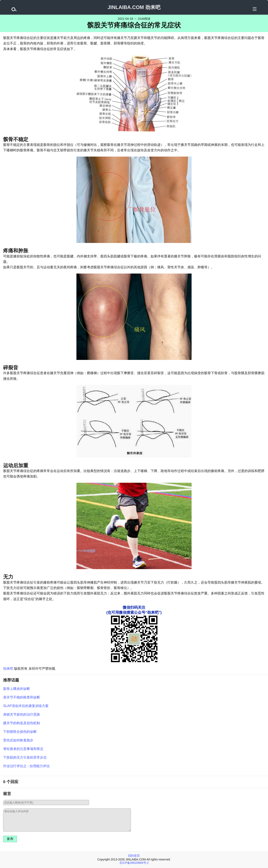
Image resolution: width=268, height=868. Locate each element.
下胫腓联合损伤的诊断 (20, 732)
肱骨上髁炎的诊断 (17, 689)
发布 (10, 839)
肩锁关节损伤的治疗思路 (22, 714)
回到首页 (134, 856)
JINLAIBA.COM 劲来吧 (134, 7)
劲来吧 (8, 669)
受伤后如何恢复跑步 (18, 740)
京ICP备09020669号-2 (134, 863)
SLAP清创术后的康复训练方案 (26, 706)
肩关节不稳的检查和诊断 (22, 697)
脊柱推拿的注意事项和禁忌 (23, 749)
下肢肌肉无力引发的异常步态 (25, 757)
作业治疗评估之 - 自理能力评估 (26, 766)
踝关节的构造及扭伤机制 (22, 723)
